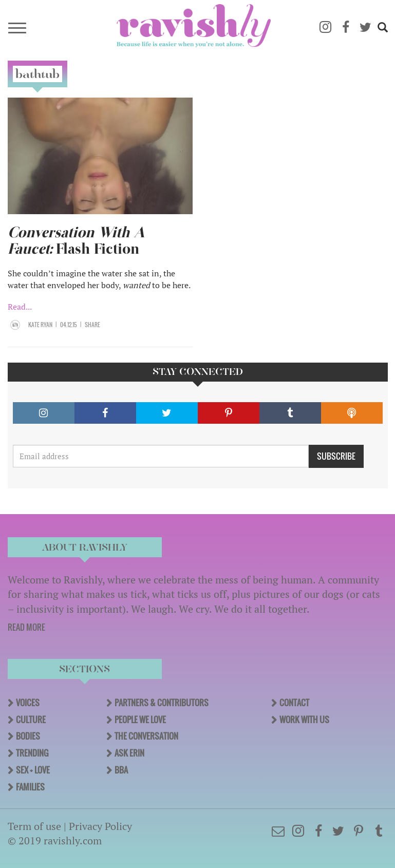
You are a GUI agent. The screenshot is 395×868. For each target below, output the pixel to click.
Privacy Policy (100, 826)
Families (30, 787)
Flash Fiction (76, 241)
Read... (20, 307)
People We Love (140, 720)
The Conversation (146, 736)
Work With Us (304, 720)
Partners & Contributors (162, 703)
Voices (28, 703)
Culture (31, 720)
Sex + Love (33, 770)
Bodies (28, 736)
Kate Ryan (40, 325)
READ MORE (26, 627)
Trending (32, 753)
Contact (294, 703)
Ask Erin (129, 753)
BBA (121, 770)
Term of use (34, 826)
